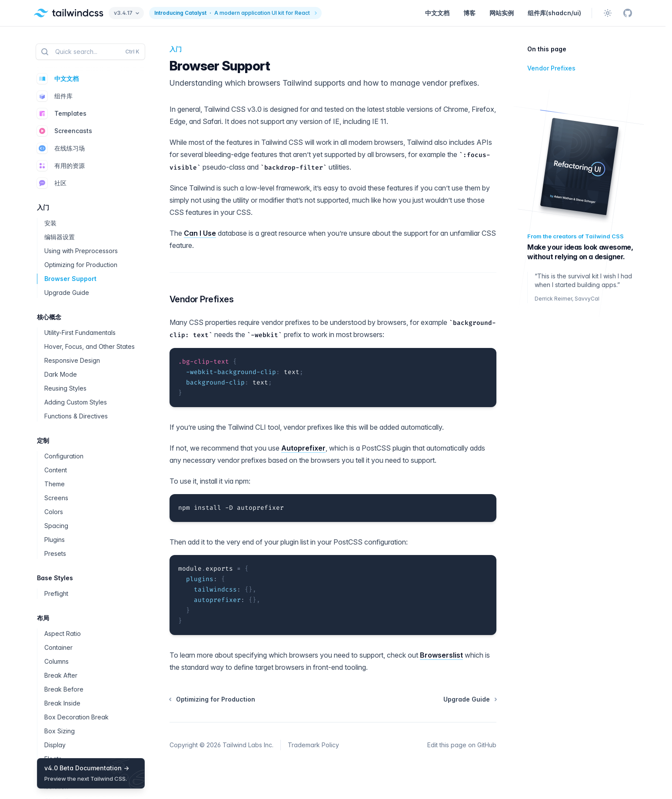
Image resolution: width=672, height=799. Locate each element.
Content (56, 470)
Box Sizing (60, 731)
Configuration (64, 456)
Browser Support (70, 279)
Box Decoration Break (77, 717)
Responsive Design (72, 360)
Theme (55, 484)
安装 (50, 223)
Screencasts (65, 131)
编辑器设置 (60, 237)
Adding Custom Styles (76, 402)
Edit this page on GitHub (462, 745)
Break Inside (62, 703)
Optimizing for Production (81, 265)
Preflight (56, 593)
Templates (62, 114)
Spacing (56, 526)
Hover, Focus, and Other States (90, 346)
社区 (52, 183)
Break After (61, 675)
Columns (57, 661)
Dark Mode (61, 374)
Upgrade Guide (67, 293)
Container (58, 647)
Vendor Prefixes (200, 299)
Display (55, 745)
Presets (55, 553)
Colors (54, 512)
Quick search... (90, 52)
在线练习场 (61, 148)
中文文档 (437, 13)
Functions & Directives (76, 416)
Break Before (64, 689)
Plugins (55, 540)
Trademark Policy (313, 745)
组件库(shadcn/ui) (554, 13)
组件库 (55, 96)
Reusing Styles (65, 388)
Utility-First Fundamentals (80, 333)
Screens (56, 498)
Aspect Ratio (63, 634)
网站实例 (502, 13)
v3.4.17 (126, 13)
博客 (469, 13)
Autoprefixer (303, 448)
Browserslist (441, 655)
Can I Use (200, 233)
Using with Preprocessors (81, 251)
